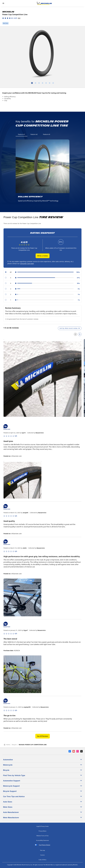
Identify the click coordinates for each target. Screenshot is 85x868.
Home (7, 745)
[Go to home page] (44, 3)
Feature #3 (47, 134)
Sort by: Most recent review (70, 328)
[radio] (42, 272)
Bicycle (14, 745)
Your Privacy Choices (43, 845)
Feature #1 (22, 134)
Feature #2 (34, 134)
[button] (11, 18)
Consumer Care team (27, 264)
